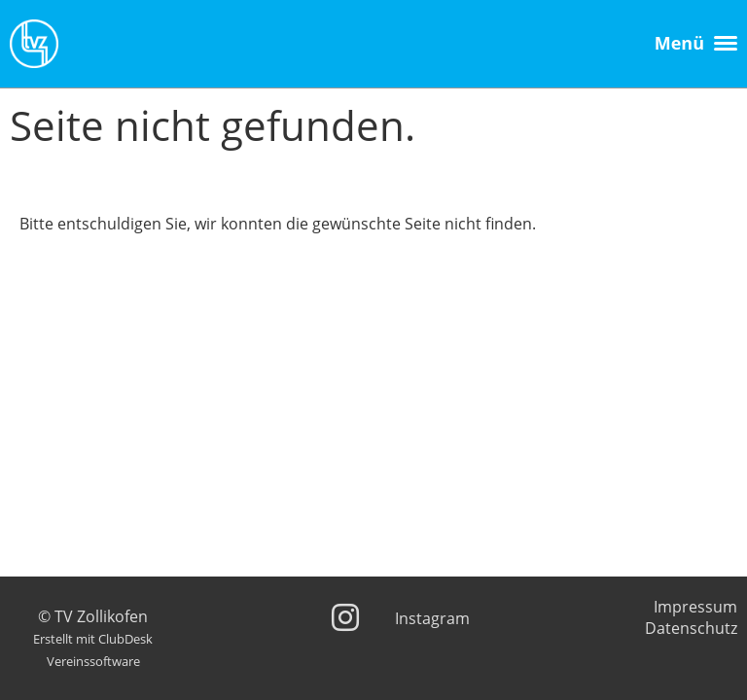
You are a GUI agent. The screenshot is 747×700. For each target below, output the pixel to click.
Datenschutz (691, 628)
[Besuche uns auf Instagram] (345, 617)
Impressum (695, 607)
